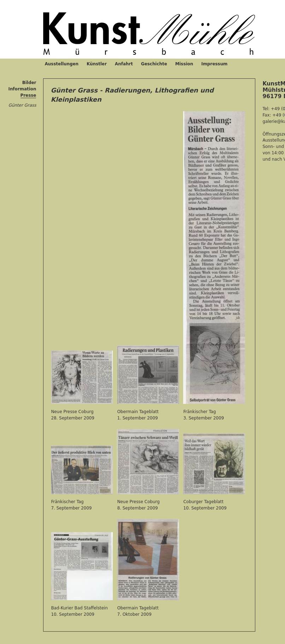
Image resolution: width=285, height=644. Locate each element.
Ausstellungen (62, 64)
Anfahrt (124, 64)
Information (22, 89)
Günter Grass (22, 105)
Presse (28, 95)
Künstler (97, 64)
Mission (184, 64)
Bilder (29, 83)
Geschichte (154, 64)
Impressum (214, 64)
